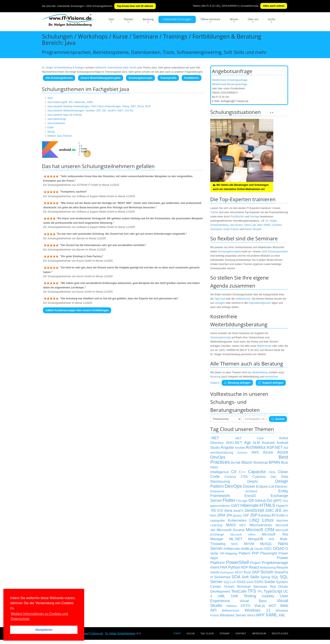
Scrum (267, 572)
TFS (252, 591)
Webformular (264, 346)
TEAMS (229, 587)
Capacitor (257, 472)
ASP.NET (275, 447)
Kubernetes (237, 520)
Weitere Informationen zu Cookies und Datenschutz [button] (39, 616)
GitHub (260, 501)
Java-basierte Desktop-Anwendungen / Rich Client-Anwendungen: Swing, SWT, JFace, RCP (99, 106)
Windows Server (233, 615)
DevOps (233, 486)
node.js (247, 548)
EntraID (250, 496)
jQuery (237, 515)
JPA (229, 515)
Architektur (256, 447)
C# (234, 472)
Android (268, 443)
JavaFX (238, 511)
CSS (244, 477)
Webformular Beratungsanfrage (230, 84)
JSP (254, 515)
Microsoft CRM (260, 530)
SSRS (259, 582)
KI (273, 515)
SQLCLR (230, 582)
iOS (220, 510)
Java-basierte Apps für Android (65, 115)
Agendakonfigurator (260, 303)
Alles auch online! (274, 6)
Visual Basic (253, 601)
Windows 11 (257, 610)
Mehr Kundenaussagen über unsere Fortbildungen (77, 310)
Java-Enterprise (56, 123)
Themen (128, 19)
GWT (235, 506)
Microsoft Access (231, 530)
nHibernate (232, 549)
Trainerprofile (168, 78)
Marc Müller (264, 225)
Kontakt (241, 633)
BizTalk (236, 463)
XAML (271, 615)
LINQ (254, 520)
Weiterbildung (260, 372)
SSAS (241, 582)
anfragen (220, 303)
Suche (271, 19)
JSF (246, 515)
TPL (260, 592)
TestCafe (239, 591)
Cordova (230, 477)
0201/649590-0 (230, 6)
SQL (275, 577)
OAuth (259, 549)
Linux (268, 520)
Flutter (229, 500)
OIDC (268, 549)
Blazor (247, 462)
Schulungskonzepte (140, 78)
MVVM (249, 544)
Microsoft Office (243, 535)
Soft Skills (250, 577)
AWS (255, 452)
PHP (255, 553)
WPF (260, 615)
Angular (227, 447)
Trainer (214, 212)
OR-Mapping (228, 553)
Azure (268, 452)
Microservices (261, 525)
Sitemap (225, 633)
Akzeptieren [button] (44, 630)
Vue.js (260, 606)
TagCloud (220, 299)
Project (255, 563)
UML (222, 596)
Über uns (253, 19)
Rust (247, 572)
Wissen (234, 19)
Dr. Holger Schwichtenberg (120, 633)
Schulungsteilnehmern (108, 166)
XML (282, 615)
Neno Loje (250, 225)
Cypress (259, 477)
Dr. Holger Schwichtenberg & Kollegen (63, 68)
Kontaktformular (250, 6)
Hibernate (249, 505)
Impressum (259, 633)
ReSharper (227, 572)
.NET (215, 438)
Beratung (148, 19)
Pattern (245, 553)
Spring (51, 132)
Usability (268, 596)
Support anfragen (271, 383)
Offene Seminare (211, 19)
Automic (242, 453)
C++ (242, 472)
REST (239, 572)
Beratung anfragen (237, 383)
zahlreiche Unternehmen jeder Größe (116, 68)
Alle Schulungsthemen (59, 78)
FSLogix (242, 501)
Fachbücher (237, 217)
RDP (245, 567)
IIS (214, 510)
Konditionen (192, 78)
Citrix (272, 472)
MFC (243, 525)
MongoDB (256, 539)
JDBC (269, 511)
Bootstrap (261, 463)
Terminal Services (252, 586)
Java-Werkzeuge (57, 119)
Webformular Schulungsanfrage (230, 80)
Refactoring (268, 568)
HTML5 (267, 505)
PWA (224, 567)
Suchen (278, 419)
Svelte (270, 582)
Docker (249, 486)
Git (251, 500)
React (254, 567)
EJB (271, 487)
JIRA (221, 515)
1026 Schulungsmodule (274, 252)
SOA (236, 577)
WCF (273, 606)
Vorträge (254, 217)
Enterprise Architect (234, 491)
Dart (273, 477)
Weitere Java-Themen (60, 136)
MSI (271, 539)
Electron (281, 487)
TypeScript (273, 591)
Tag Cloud (207, 633)
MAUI (231, 525)
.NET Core (249, 438)
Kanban (265, 515)
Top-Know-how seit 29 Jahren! (135, 6)
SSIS (250, 582)
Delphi (252, 481)
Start (111, 19)
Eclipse (262, 486)
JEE (278, 510)
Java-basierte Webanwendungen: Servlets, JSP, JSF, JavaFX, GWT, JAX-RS (90, 111)
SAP (256, 572)
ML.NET (236, 539)
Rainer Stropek (253, 229)
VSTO (246, 606)
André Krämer (231, 229)
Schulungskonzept (221, 337)
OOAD (279, 548)
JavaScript (254, 510)
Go (269, 500)
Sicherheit (222, 577)
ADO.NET (234, 443)
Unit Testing (244, 596)
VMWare (231, 606)
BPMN (274, 462)
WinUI (251, 615)
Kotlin (51, 127)
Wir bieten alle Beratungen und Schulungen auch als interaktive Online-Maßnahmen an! (241, 187)
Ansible (240, 448)
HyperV (282, 506)
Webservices (231, 611)
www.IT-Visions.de (93, 633)
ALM (256, 443)
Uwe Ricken (236, 225)
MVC (235, 544)
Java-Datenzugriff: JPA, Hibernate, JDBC (70, 102)
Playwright (269, 553)
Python (234, 567)
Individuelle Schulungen (177, 19)
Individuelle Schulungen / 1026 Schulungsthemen (85, 6)
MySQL (266, 544)
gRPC (278, 501)
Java (50, 98)
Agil (247, 442)
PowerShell (237, 562)
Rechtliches (280, 633)
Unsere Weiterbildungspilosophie (101, 78)
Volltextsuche (243, 299)
